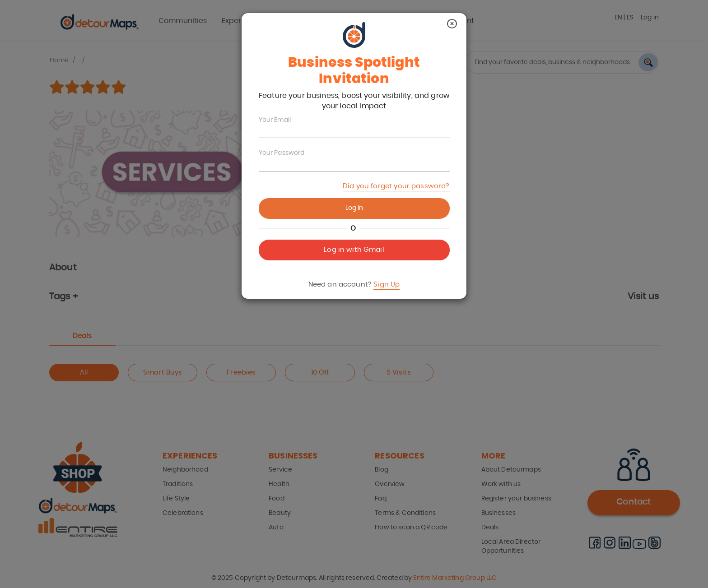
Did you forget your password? (396, 186)
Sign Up (387, 285)
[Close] (452, 24)
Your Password (282, 153)
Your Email (275, 120)
